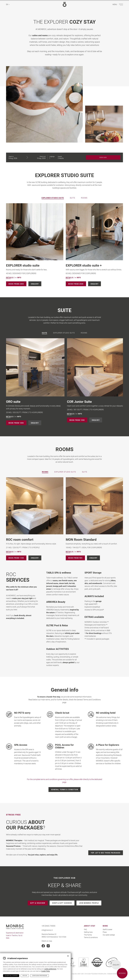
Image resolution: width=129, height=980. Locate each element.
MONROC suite (17, 402)
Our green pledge (109, 935)
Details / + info (14, 278)
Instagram (48, 946)
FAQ (85, 929)
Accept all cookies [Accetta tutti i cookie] (11, 976)
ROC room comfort (20, 539)
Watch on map (47, 941)
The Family (88, 935)
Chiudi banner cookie (68, 956)
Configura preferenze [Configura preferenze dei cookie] (40, 976)
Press (105, 932)
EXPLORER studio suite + (84, 265)
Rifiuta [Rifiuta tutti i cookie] (25, 976)
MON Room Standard (81, 539)
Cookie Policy (45, 971)
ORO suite (74, 402)
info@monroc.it (47, 930)
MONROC (65, 4)
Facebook (43, 946)
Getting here (88, 932)
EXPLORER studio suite (23, 265)
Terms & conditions (91, 937)
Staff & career (107, 929)
